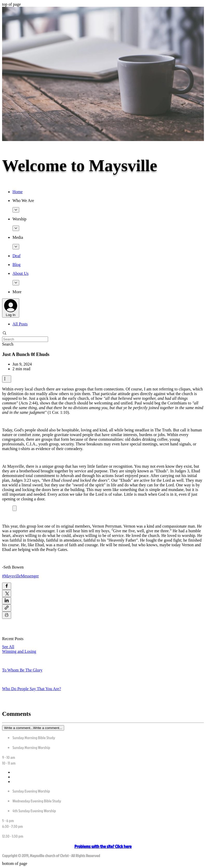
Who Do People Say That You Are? (32, 689)
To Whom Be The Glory (22, 670)
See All (8, 647)
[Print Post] (7, 615)
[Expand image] (15, 508)
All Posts (20, 324)
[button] (108, 201)
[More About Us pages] (16, 283)
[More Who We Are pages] (16, 210)
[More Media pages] (16, 247)
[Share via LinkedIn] (7, 601)
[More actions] (7, 379)
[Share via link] (7, 608)
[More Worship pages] (16, 228)
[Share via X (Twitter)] (7, 593)
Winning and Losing (19, 651)
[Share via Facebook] (7, 586)
